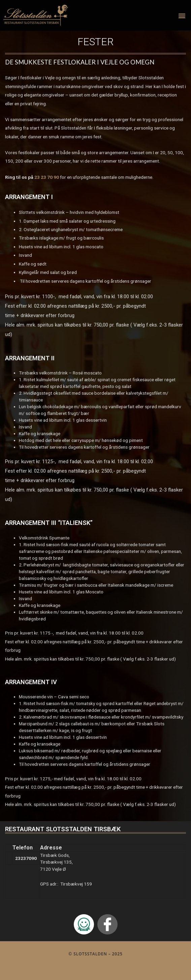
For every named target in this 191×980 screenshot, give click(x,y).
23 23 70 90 (47, 177)
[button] (182, 15)
